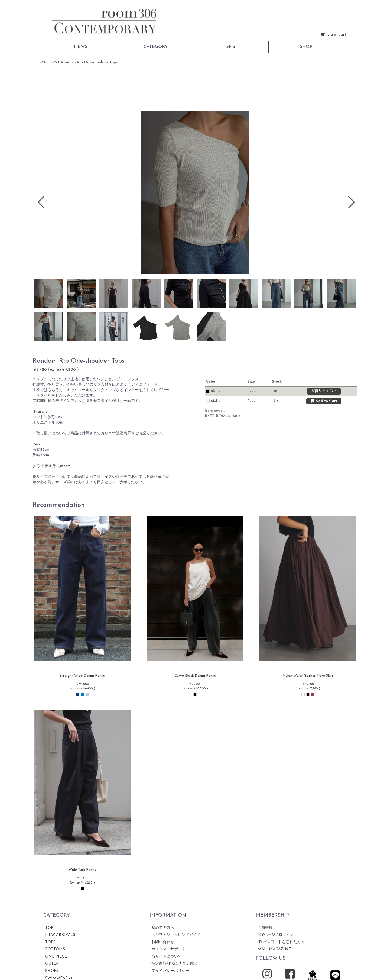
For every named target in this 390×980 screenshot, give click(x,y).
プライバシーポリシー (170, 971)
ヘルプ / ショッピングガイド (176, 935)
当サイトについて (167, 957)
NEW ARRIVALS (60, 935)
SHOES (52, 971)
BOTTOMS (55, 949)
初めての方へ (163, 928)
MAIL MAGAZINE (274, 949)
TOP (49, 928)
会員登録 (265, 928)
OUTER (52, 964)
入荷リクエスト (324, 391)
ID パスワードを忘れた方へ (281, 942)
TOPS (50, 942)
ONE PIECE (56, 957)
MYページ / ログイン (276, 935)
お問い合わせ (163, 942)
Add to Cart (324, 401)
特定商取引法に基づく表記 (174, 964)
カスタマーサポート (168, 949)
